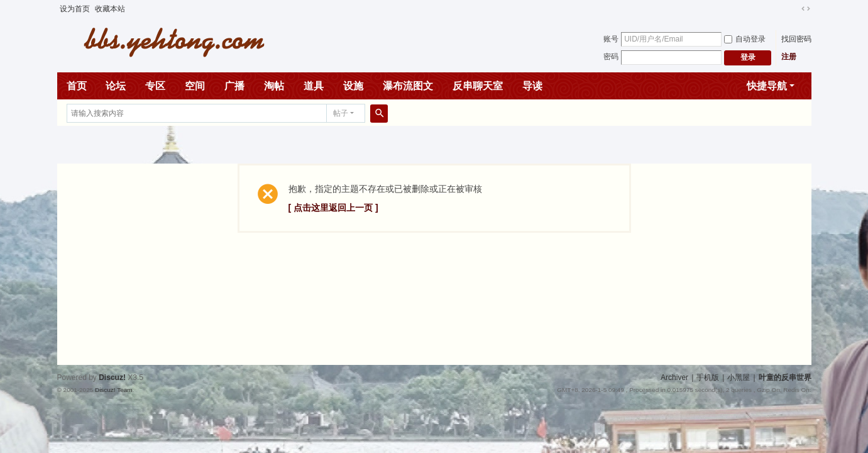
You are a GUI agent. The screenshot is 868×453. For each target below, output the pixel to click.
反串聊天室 (478, 86)
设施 (353, 86)
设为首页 (75, 9)
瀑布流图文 (408, 86)
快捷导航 (767, 86)
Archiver (674, 377)
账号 (611, 39)
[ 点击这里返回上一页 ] (333, 208)
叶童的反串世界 (785, 377)
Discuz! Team (114, 390)
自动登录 (745, 39)
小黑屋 (739, 377)
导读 (532, 86)
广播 (234, 86)
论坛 (116, 86)
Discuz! (112, 377)
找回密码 (796, 39)
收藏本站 (110, 9)
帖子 (341, 113)
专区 (155, 86)
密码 (611, 57)
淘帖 (274, 86)
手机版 (708, 377)
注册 (789, 57)
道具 (314, 86)
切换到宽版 (806, 9)
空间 (195, 86)
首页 (77, 86)
